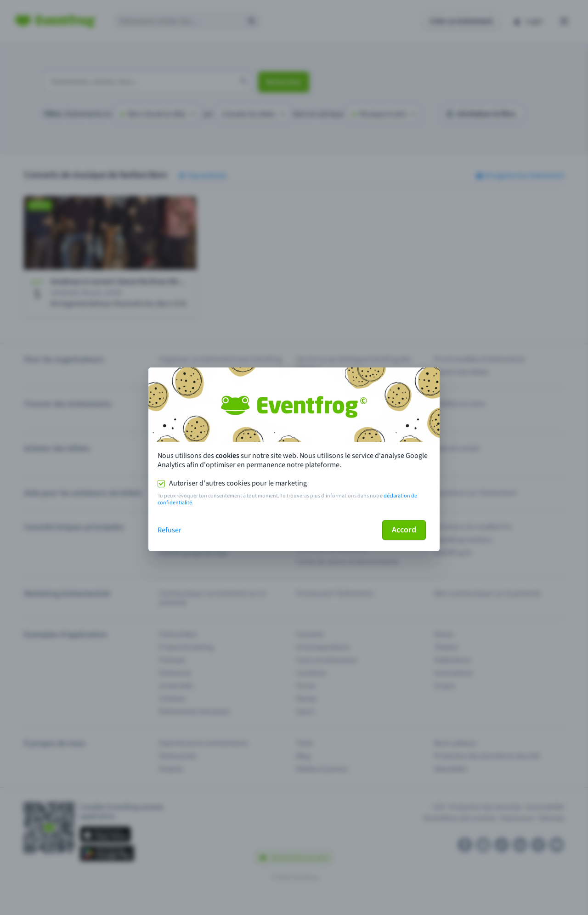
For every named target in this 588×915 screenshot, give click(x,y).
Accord (404, 530)
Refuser (170, 530)
